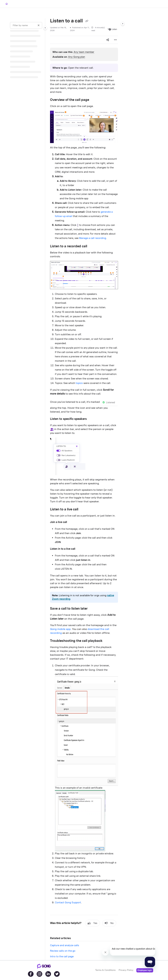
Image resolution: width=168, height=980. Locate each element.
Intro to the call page (62, 956)
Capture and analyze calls (65, 945)
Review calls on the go (63, 951)
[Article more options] (115, 40)
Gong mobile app (60, 629)
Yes (93, 923)
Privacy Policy (126, 970)
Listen (113, 29)
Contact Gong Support (68, 903)
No (109, 923)
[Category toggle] (45, 28)
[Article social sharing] (108, 40)
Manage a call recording (93, 238)
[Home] (7, 4)
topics (79, 383)
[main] (84, 489)
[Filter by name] (26, 25)
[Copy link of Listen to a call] (87, 21)
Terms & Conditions (105, 970)
